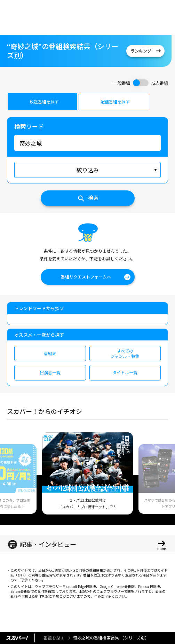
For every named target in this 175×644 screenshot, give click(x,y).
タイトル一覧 (125, 372)
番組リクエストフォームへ (86, 277)
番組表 (50, 353)
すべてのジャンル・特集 (125, 353)
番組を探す (54, 638)
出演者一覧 (50, 372)
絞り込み (88, 170)
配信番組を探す (115, 101)
